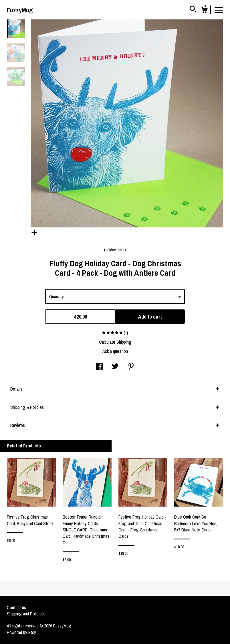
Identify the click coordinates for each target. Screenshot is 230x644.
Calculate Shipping (115, 342)
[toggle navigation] (219, 10)
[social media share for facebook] (99, 367)
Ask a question (115, 351)
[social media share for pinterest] (131, 367)
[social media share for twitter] (115, 367)
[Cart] (204, 11)
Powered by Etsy (21, 632)
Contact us (16, 607)
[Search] (193, 10)
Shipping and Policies (25, 614)
